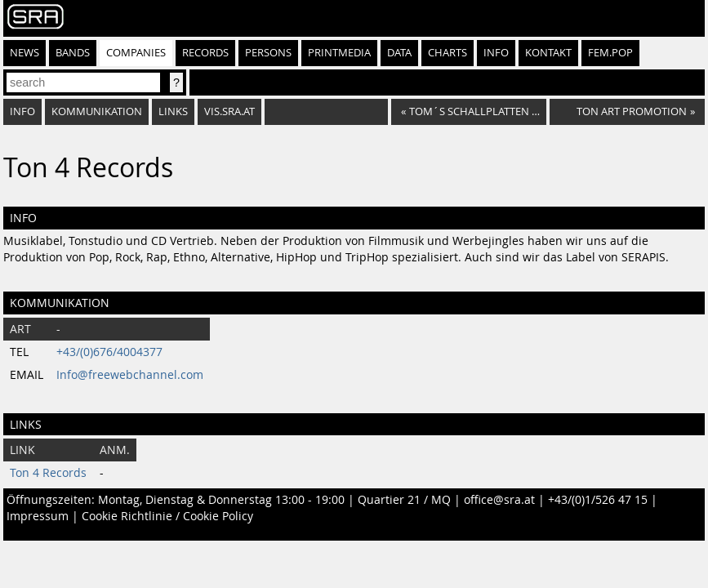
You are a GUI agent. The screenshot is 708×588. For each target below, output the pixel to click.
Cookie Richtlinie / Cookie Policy (167, 516)
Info (496, 53)
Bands (73, 53)
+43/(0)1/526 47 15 (598, 500)
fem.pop (610, 53)
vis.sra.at (229, 111)
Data (399, 53)
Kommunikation (97, 111)
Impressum (38, 516)
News (24, 53)
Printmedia (339, 53)
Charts (448, 53)
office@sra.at (499, 500)
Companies (136, 53)
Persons (268, 53)
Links (173, 111)
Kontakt (548, 53)
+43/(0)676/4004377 (109, 352)
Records (205, 53)
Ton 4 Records (48, 473)
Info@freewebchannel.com (130, 375)
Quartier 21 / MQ (404, 500)
